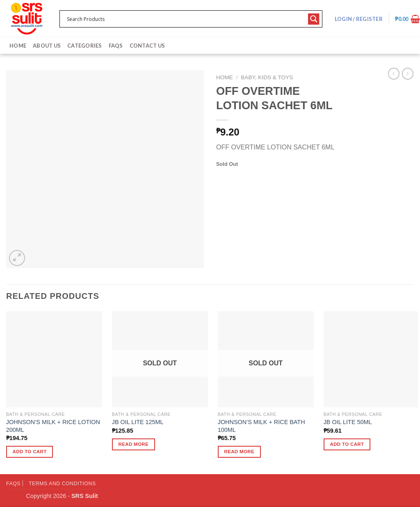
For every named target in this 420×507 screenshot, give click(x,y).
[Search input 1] (186, 19)
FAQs (116, 46)
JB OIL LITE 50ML (348, 422)
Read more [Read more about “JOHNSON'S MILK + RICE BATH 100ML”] (240, 452)
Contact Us (147, 46)
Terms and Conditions (62, 484)
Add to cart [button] (30, 452)
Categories (85, 46)
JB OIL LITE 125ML (138, 422)
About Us (47, 46)
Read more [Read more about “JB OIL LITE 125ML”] (134, 444)
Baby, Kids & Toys (267, 77)
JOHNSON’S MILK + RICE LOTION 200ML (53, 426)
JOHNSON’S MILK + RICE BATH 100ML (261, 426)
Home (18, 46)
